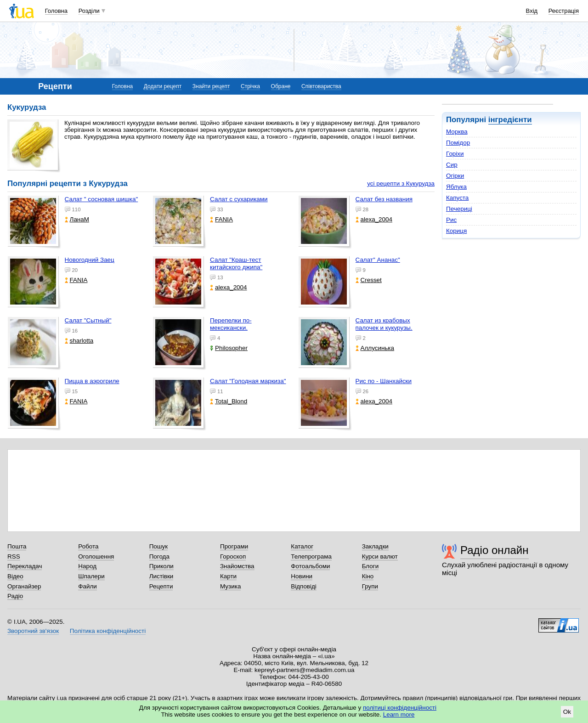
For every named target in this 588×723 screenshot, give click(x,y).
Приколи (161, 566)
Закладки (375, 546)
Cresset (369, 280)
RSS (14, 556)
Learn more (399, 715)
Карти (228, 576)
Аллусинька (375, 348)
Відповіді (304, 586)
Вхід (532, 11)
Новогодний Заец (90, 260)
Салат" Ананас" (378, 260)
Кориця (456, 231)
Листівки (161, 576)
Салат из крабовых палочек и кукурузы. (384, 324)
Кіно (368, 576)
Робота (88, 546)
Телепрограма (311, 556)
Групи (370, 586)
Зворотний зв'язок (33, 631)
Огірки (455, 176)
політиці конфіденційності (400, 708)
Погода (159, 556)
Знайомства (237, 566)
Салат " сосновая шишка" (102, 199)
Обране (281, 86)
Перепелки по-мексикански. (231, 324)
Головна (56, 11)
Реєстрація (564, 11)
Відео (15, 576)
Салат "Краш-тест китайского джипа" (236, 263)
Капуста (457, 198)
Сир (452, 165)
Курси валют (380, 556)
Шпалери (91, 576)
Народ (87, 566)
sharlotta (79, 341)
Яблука (456, 187)
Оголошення (96, 556)
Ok (567, 712)
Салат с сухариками (239, 199)
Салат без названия (384, 199)
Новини (302, 576)
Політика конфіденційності (108, 631)
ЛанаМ (77, 219)
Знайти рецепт (211, 86)
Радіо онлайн (495, 550)
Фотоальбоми (310, 566)
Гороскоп (233, 556)
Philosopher (229, 348)
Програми (234, 546)
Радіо (15, 596)
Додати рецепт (163, 86)
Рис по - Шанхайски (384, 381)
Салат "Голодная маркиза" (248, 381)
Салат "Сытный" (88, 320)
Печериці (459, 209)
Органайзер (24, 586)
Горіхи (455, 154)
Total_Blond (229, 401)
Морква (457, 132)
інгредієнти (510, 120)
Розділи (89, 11)
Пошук (159, 546)
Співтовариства (321, 86)
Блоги (370, 566)
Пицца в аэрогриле (92, 381)
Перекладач (25, 566)
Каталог (302, 546)
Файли (88, 586)
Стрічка (250, 86)
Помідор (458, 143)
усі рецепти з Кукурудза (401, 184)
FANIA (221, 219)
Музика (230, 586)
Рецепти (161, 586)
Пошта (17, 546)
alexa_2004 (374, 219)
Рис (451, 220)
